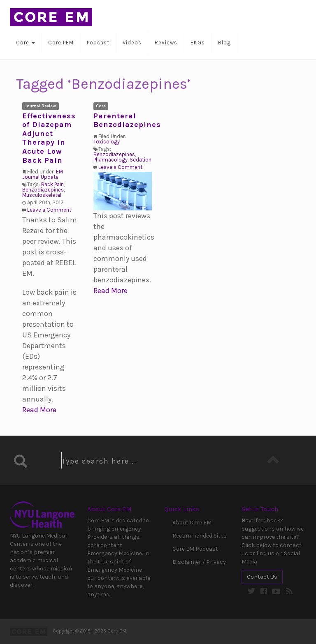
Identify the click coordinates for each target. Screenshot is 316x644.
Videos (132, 43)
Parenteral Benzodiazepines (127, 120)
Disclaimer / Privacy (199, 562)
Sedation (141, 160)
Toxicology (107, 142)
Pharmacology (110, 160)
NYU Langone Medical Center (42, 515)
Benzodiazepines (43, 190)
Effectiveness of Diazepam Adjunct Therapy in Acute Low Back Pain (49, 138)
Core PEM (61, 43)
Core (26, 43)
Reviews (166, 43)
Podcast (98, 43)
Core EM (51, 17)
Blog (224, 43)
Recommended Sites (200, 536)
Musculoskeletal (42, 195)
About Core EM (192, 523)
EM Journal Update (43, 174)
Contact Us (262, 577)
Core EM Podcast (195, 549)
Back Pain (52, 184)
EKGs (198, 43)
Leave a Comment (49, 210)
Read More (39, 410)
